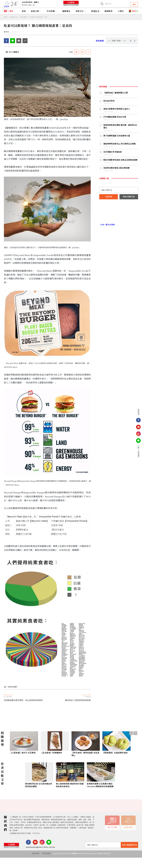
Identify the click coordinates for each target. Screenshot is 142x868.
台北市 (6, 8)
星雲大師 (36, 18)
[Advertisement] (71, 725)
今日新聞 (52, 18)
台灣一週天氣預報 (107, 236)
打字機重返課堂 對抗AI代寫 (115, 128)
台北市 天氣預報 (119, 225)
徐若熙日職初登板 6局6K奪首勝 (117, 180)
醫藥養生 (66, 18)
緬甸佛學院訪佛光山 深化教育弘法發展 (120, 155)
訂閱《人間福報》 (139, 452)
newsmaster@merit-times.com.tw (40, 859)
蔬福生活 (95, 18)
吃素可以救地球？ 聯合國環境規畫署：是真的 (40, 24)
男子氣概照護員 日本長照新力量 (117, 147)
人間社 (121, 18)
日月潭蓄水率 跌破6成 (113, 163)
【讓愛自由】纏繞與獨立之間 (116, 104)
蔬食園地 (24, 24)
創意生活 (14, 24)
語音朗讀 (100, 52)
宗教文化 (81, 18)
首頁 (24, 18)
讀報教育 (109, 18)
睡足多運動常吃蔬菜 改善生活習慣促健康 (120, 171)
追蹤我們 (139, 412)
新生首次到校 (109, 112)
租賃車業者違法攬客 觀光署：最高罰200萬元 (120, 138)
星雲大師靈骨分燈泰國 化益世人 (117, 120)
